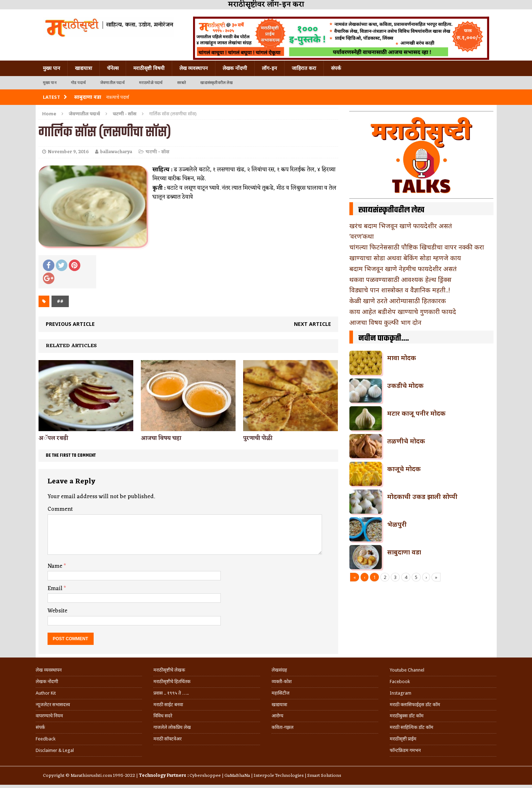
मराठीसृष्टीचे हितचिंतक (172, 681)
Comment (60, 509)
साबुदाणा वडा (404, 552)
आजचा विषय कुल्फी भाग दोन (385, 322)
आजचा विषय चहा (161, 438)
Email (56, 589)
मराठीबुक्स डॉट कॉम (407, 716)
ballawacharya (116, 152)
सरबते (182, 83)
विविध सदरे (163, 716)
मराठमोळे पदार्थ (151, 83)
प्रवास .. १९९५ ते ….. (171, 693)
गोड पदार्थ (78, 83)
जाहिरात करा (304, 68)
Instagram (401, 693)
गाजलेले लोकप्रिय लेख (172, 727)
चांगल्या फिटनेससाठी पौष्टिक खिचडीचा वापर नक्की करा (417, 247)
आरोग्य (278, 716)
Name (56, 566)
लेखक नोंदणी (235, 68)
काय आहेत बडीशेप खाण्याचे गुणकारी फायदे (403, 311)
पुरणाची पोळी (258, 438)
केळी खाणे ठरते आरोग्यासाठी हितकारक (398, 301)
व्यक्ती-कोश (282, 681)
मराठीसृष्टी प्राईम (403, 739)
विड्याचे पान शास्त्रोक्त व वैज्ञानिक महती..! (400, 290)
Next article (312, 324)
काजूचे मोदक (404, 469)
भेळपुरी (397, 524)
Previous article (70, 324)
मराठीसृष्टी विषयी (149, 68)
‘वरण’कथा (362, 236)
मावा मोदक (402, 358)
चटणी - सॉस (157, 152)
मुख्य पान (52, 68)
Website (57, 611)
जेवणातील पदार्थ (112, 83)
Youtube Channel (407, 670)
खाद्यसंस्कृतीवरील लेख (216, 83)
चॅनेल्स (113, 68)
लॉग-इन (269, 68)
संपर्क (336, 68)
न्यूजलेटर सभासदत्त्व (53, 705)
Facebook (400, 681)
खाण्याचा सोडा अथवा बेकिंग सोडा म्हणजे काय (405, 258)
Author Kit (46, 693)
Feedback (46, 739)
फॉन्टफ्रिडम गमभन (405, 750)
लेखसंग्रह (279, 670)
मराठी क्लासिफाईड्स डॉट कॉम (415, 705)
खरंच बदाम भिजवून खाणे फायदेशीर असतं (401, 226)
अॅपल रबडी (53, 438)
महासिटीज (281, 693)
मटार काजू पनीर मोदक (416, 413)
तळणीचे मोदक (406, 441)
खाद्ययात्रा (84, 68)
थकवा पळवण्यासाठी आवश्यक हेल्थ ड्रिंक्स (400, 279)
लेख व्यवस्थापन (194, 68)
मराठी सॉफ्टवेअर (167, 739)
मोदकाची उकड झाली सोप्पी (422, 496)
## (60, 301)
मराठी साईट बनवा (168, 705)
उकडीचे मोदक (405, 385)
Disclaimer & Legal (55, 750)
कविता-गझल (283, 727)
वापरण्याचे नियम (49, 716)
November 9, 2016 (68, 152)
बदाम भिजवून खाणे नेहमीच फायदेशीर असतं (403, 269)
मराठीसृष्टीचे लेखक (169, 670)
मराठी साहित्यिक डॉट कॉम (412, 727)
